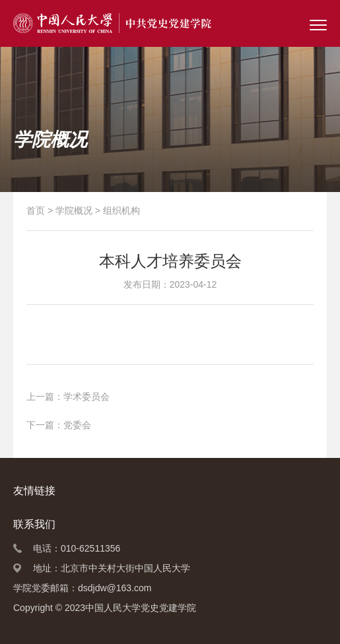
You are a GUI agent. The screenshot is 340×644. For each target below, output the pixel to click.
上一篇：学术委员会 (68, 397)
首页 (36, 210)
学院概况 (74, 210)
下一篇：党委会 (59, 425)
